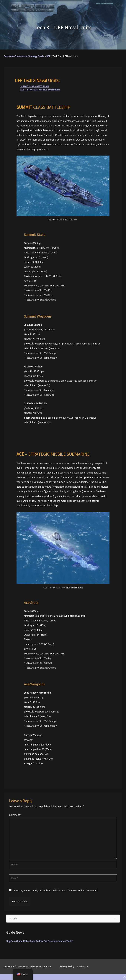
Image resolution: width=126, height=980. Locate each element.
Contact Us (83, 967)
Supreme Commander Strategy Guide (24, 56)
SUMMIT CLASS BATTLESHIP (35, 86)
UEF (48, 56)
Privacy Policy (67, 967)
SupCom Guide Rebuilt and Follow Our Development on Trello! (40, 941)
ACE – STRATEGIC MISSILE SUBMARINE (40, 90)
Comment (15, 815)
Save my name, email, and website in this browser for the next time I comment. (56, 891)
